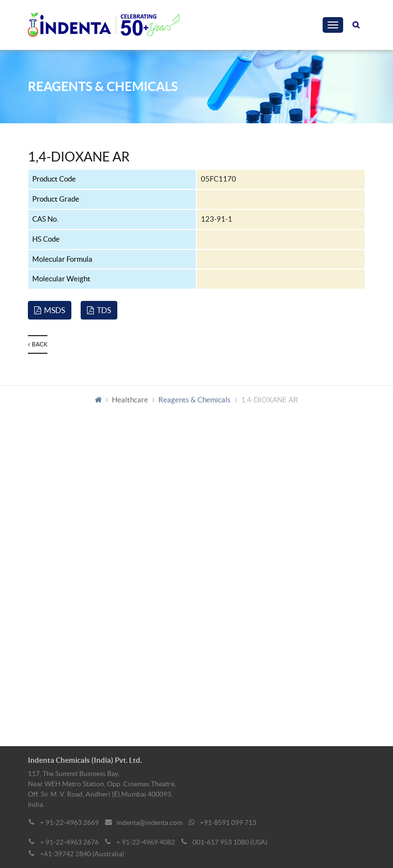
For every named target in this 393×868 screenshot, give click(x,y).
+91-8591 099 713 (228, 822)
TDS (99, 310)
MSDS (50, 310)
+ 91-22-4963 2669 (69, 822)
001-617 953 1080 (221, 842)
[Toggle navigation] (333, 25)
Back (38, 344)
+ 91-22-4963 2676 (69, 842)
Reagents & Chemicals (195, 402)
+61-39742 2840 (65, 854)
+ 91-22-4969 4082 (146, 842)
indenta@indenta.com (149, 822)
